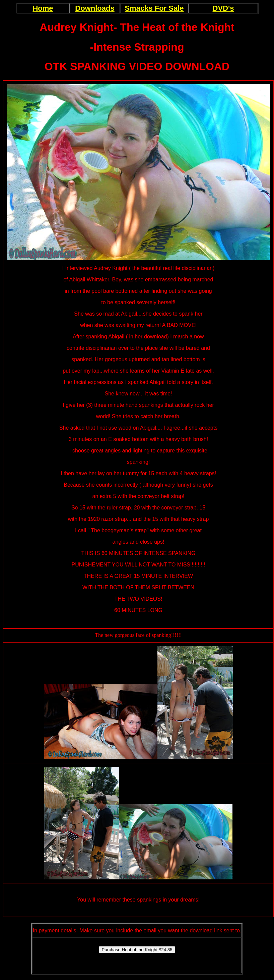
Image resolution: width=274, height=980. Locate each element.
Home (43, 8)
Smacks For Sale (154, 8)
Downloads (95, 8)
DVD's (223, 8)
